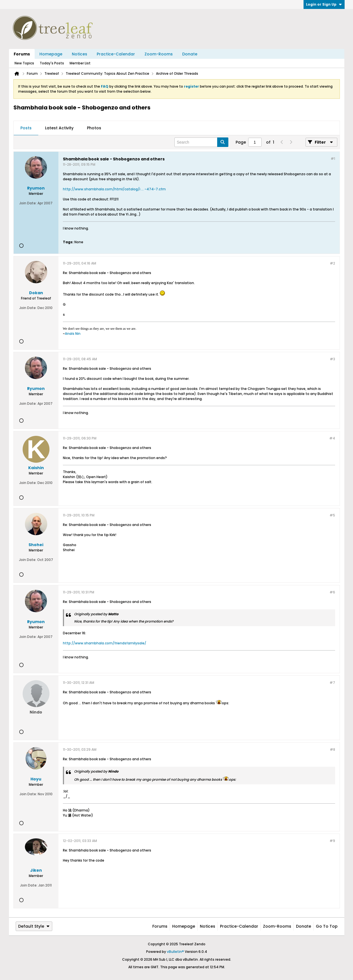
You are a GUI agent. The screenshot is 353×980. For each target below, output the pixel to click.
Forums (22, 54)
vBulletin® (175, 952)
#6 (332, 592)
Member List (80, 63)
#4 (332, 438)
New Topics (24, 63)
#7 (332, 683)
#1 (333, 159)
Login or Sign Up (324, 4)
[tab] (26, 128)
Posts (26, 128)
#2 (332, 263)
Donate (190, 54)
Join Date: (28, 203)
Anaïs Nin (73, 334)
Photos (94, 128)
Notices (80, 54)
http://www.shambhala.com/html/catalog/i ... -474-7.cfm (114, 189)
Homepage (51, 54)
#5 (332, 515)
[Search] (201, 142)
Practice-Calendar (116, 54)
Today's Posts (52, 63)
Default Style (34, 926)
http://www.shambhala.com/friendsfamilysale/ (105, 643)
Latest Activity (59, 128)
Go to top (327, 926)
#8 (332, 749)
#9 (332, 841)
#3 (332, 359)
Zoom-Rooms (159, 54)
